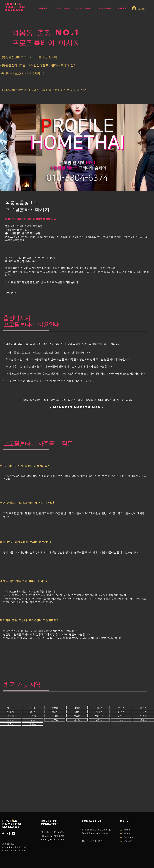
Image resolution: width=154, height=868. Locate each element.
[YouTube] (13, 833)
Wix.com (21, 851)
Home (127, 830)
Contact (128, 841)
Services (128, 837)
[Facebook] (3, 833)
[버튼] (11, 708)
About (127, 834)
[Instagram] (8, 833)
